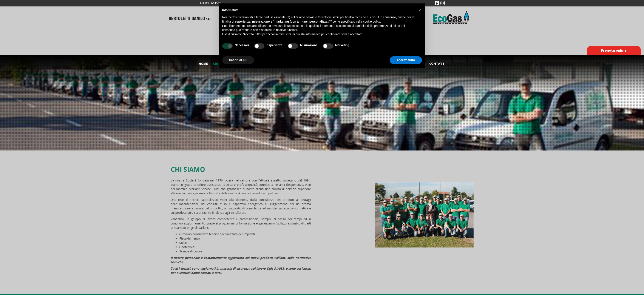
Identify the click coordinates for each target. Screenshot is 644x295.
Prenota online (614, 50)
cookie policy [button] (372, 22)
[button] (420, 10)
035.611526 (213, 3)
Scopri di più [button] (238, 60)
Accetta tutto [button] (406, 60)
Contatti (437, 64)
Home (203, 64)
